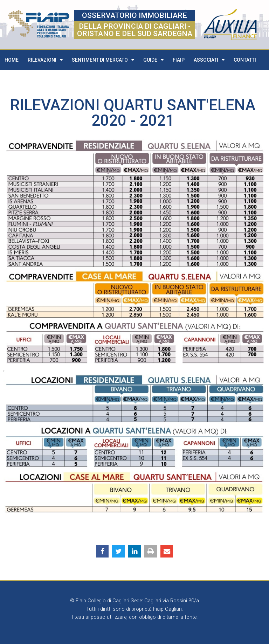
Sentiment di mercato (103, 60)
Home (12, 60)
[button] (102, 551)
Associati (209, 60)
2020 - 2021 (133, 120)
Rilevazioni (45, 60)
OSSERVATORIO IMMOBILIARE (134, 15)
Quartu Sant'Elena (180, 105)
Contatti (245, 60)
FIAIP (179, 60)
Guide (153, 60)
